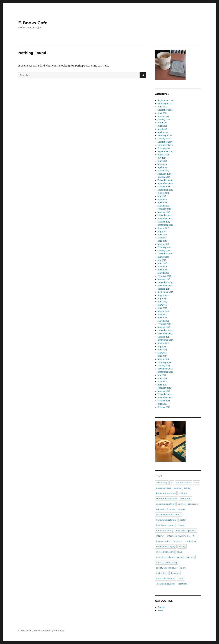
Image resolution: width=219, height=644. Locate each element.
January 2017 (164, 251)
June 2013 (162, 350)
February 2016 (164, 276)
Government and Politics (169, 514)
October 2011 (164, 401)
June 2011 (162, 404)
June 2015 (162, 302)
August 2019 (164, 155)
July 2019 (162, 158)
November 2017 (165, 219)
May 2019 (162, 164)
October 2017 (164, 222)
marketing (190, 541)
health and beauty (165, 525)
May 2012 (162, 382)
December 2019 (165, 142)
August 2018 (163, 193)
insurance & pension (186, 530)
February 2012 (164, 388)
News (160, 610)
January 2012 (164, 391)
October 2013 (164, 337)
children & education (167, 499)
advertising (162, 483)
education (193, 504)
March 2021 (163, 116)
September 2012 (165, 372)
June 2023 (162, 107)
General (161, 607)
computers (185, 499)
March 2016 (163, 273)
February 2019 (164, 174)
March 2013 (163, 359)
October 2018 (164, 187)
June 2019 (162, 161)
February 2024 (165, 104)
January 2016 (164, 279)
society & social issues (167, 568)
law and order (163, 541)
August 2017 (163, 228)
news (179, 552)
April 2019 (163, 167)
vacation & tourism (165, 584)
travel (181, 578)
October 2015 (164, 289)
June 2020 (162, 126)
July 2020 (162, 123)
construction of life (165, 504)
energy (181, 509)
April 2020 (163, 132)
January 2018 (164, 212)
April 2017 (162, 241)
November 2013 (165, 334)
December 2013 (165, 330)
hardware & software (166, 520)
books (187, 488)
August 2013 (163, 343)
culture (181, 504)
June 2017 (162, 235)
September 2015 (165, 292)
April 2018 (162, 203)
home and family (165, 530)
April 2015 (162, 308)
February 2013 (164, 362)
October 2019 (164, 148)
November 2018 (165, 183)
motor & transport (165, 552)
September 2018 (165, 190)
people (181, 557)
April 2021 (162, 113)
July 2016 (162, 260)
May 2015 (162, 305)
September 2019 (165, 151)
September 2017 (165, 225)
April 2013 (162, 356)
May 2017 (162, 238)
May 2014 (162, 314)
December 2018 (165, 180)
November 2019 (165, 145)
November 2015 (165, 286)
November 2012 (165, 369)
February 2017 (164, 247)
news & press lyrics (165, 557)
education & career (166, 509)
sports (183, 568)
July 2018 (162, 196)
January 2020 (164, 139)
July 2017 (162, 231)
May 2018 (162, 199)
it (193, 536)
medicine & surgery (166, 546)
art (172, 483)
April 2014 (162, 318)
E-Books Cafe (33, 23)
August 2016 (164, 257)
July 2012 (162, 375)
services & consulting (167, 562)
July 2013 (162, 346)
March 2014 (163, 321)
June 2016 (162, 263)
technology (162, 573)
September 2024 (165, 100)
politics (191, 557)
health (183, 520)
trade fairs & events (165, 578)
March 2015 (163, 311)
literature (177, 541)
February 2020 (165, 136)
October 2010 (164, 407)
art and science (184, 483)
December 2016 (165, 254)
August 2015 (163, 295)
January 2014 (164, 327)
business (183, 493)
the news (175, 573)
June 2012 (162, 378)
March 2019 (163, 171)
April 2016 (163, 270)
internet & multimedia (178, 536)
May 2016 (162, 267)
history (181, 525)
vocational (183, 584)
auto (197, 483)
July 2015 (162, 298)
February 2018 (164, 209)
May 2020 (162, 129)
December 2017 (165, 215)
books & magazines (166, 493)
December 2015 (165, 283)
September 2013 (165, 340)
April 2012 (162, 385)
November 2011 (165, 398)
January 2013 (164, 366)
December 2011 (165, 394)
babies (177, 488)
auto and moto (164, 488)
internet (160, 536)
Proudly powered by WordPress (49, 631)
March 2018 (163, 206)
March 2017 (163, 244)
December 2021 (165, 110)
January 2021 (164, 120)
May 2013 (162, 353)
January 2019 (164, 177)
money (182, 546)
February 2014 (164, 324)
